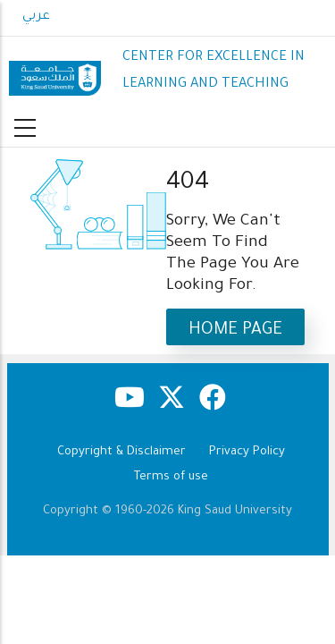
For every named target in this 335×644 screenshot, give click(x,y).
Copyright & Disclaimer (121, 452)
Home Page (235, 330)
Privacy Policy (247, 452)
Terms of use (171, 477)
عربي (36, 17)
